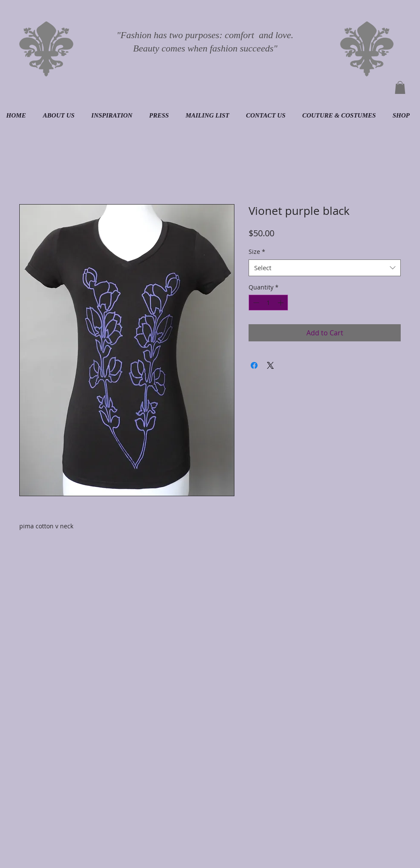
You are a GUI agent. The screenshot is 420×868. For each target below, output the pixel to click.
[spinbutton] (268, 303)
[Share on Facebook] (254, 365)
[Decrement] (255, 303)
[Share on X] (270, 365)
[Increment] (281, 303)
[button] (400, 87)
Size (257, 252)
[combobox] (325, 268)
